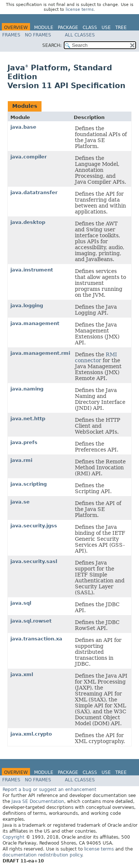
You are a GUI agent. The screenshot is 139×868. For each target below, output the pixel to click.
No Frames (38, 35)
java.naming (27, 389)
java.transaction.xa (36, 639)
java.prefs (24, 442)
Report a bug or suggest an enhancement (49, 790)
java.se (20, 502)
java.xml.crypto (31, 734)
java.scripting (29, 484)
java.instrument (32, 270)
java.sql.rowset (31, 621)
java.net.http (28, 419)
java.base (23, 127)
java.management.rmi (40, 353)
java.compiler (29, 157)
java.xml (22, 674)
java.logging (27, 306)
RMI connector (96, 357)
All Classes (80, 35)
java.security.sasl (34, 561)
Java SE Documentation (38, 801)
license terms (80, 9)
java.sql (21, 603)
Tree (121, 28)
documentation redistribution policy (42, 855)
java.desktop (28, 222)
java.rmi (21, 460)
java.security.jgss (34, 526)
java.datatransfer (34, 192)
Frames (11, 35)
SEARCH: (52, 45)
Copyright (14, 837)
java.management (35, 323)
